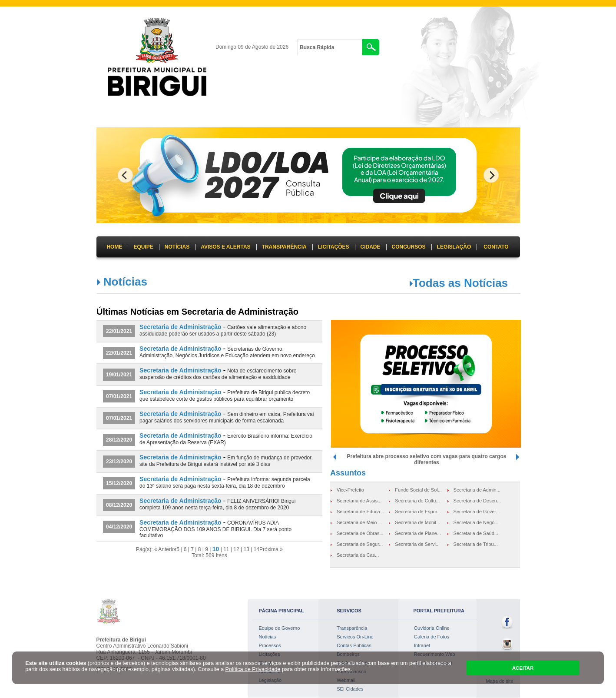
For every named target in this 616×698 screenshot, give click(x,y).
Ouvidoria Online (432, 628)
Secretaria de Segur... (360, 544)
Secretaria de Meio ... (359, 522)
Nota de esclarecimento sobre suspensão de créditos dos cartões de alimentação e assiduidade (218, 374)
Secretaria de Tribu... (476, 544)
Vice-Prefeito (350, 490)
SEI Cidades (350, 689)
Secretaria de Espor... (418, 512)
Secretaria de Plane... (418, 533)
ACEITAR (523, 668)
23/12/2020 (119, 462)
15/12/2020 (119, 483)
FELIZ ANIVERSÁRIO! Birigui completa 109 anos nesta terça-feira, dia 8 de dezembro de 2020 (217, 504)
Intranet (422, 645)
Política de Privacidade (253, 669)
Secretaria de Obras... (360, 533)
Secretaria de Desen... (477, 501)
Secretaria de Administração (180, 327)
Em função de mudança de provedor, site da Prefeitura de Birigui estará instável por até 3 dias (226, 461)
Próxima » (271, 549)
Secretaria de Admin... (477, 490)
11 (226, 549)
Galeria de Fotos (432, 637)
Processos (270, 645)
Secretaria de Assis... (359, 501)
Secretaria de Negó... (476, 522)
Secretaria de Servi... (417, 544)
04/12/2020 (119, 527)
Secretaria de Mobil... (417, 522)
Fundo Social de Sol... (418, 490)
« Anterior (165, 549)
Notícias (268, 637)
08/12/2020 (119, 505)
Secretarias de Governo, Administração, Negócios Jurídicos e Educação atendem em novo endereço (227, 352)
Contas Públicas (354, 645)
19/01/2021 (119, 375)
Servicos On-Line (355, 637)
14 (257, 549)
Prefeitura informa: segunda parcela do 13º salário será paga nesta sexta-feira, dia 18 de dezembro (225, 483)
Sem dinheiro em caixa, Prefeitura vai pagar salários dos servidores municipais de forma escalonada (227, 417)
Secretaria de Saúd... (476, 533)
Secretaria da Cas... (358, 555)
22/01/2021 (119, 331)
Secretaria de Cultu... (417, 501)
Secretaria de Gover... (477, 512)
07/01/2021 (119, 396)
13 (246, 549)
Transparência (352, 628)
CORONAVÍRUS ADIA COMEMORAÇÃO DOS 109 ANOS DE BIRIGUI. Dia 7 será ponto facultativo (215, 529)
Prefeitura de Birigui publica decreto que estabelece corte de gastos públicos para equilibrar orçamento (225, 396)
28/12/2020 (119, 440)
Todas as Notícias (460, 283)
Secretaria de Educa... (360, 512)
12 (236, 549)
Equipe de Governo (280, 628)
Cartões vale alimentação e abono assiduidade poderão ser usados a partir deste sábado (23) (223, 331)
